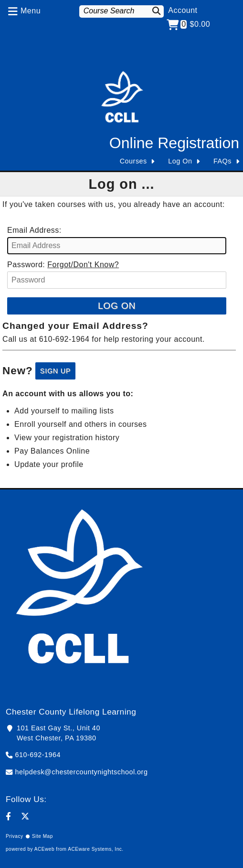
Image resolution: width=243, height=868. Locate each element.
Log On (180, 161)
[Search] (157, 11)
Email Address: (34, 230)
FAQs (222, 161)
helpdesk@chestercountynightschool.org (82, 772)
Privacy (15, 836)
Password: (26, 265)
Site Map (42, 836)
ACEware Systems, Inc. (95, 849)
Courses (133, 161)
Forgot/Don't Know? (83, 265)
